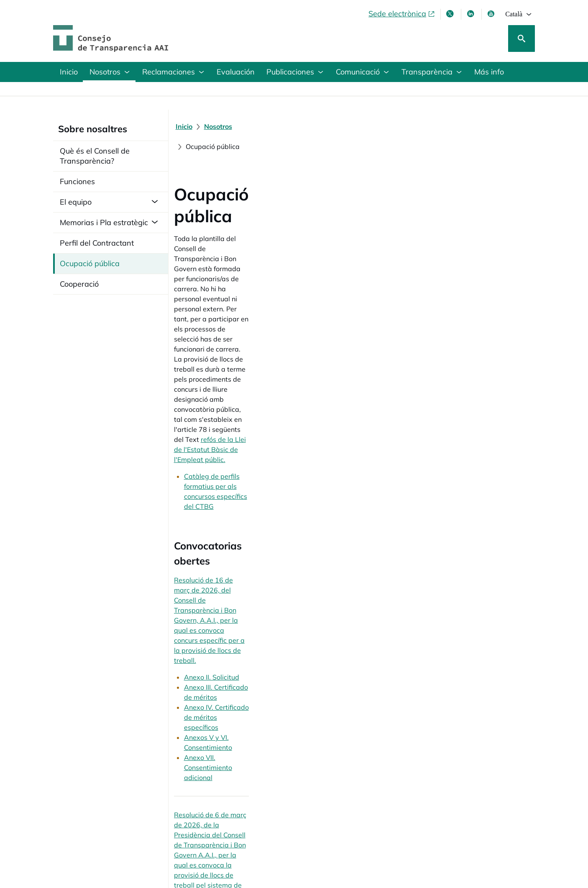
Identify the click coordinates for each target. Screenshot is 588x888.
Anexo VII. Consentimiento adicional (244, 379)
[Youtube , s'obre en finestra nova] (492, 14)
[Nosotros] (223, 126)
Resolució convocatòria (225, 542)
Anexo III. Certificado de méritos (238, 349)
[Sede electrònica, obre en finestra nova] (402, 14)
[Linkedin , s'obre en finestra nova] (471, 14)
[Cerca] (522, 38)
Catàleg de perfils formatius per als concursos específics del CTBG (292, 254)
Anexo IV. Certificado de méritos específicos (256, 359)
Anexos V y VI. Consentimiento (236, 369)
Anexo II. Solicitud (216, 339)
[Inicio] (189, 126)
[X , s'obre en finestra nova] (451, 14)
